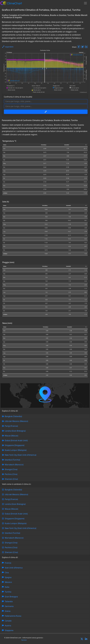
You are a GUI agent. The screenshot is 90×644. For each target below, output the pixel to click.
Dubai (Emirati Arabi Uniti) (16, 440)
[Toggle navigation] (85, 3)
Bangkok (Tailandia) (13, 416)
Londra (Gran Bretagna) (15, 431)
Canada (8, 621)
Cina (7, 573)
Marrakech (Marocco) (14, 465)
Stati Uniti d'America (14, 568)
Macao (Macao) (11, 436)
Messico (8, 582)
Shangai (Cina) (11, 469)
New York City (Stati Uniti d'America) (21, 455)
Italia (7, 587)
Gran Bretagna (11, 597)
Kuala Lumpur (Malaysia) (16, 450)
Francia (8, 563)
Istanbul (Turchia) (12, 460)
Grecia (8, 611)
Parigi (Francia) (11, 426)
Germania (9, 606)
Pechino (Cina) (11, 474)
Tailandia (9, 601)
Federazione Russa (13, 616)
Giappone (9, 630)
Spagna (8, 577)
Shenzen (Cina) (11, 479)
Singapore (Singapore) (15, 445)
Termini (24, 640)
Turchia (8, 592)
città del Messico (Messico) (16, 421)
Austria (8, 626)
